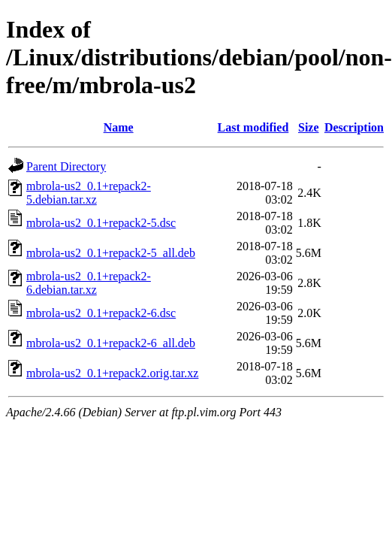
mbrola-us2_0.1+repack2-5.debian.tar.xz (89, 193)
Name (119, 127)
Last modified (253, 127)
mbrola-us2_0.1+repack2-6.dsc (101, 313)
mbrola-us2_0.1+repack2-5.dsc (101, 223)
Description (354, 127)
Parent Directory (66, 166)
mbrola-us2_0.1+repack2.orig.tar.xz (112, 373)
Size (309, 127)
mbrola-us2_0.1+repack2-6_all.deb (111, 343)
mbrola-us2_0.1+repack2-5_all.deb (111, 253)
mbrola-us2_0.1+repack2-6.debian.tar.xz (89, 283)
